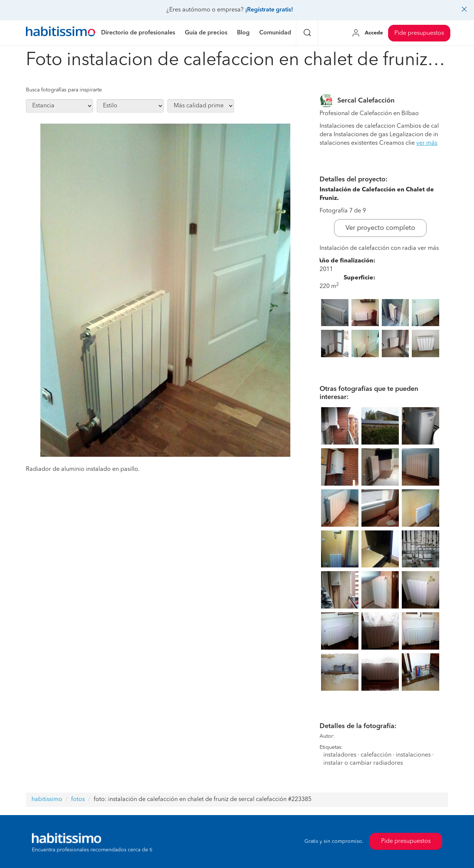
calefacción (376, 755)
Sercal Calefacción (366, 101)
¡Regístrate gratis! (269, 10)
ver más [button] (427, 143)
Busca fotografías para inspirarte (64, 90)
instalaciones (413, 755)
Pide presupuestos (419, 33)
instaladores (340, 755)
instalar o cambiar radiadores (363, 763)
